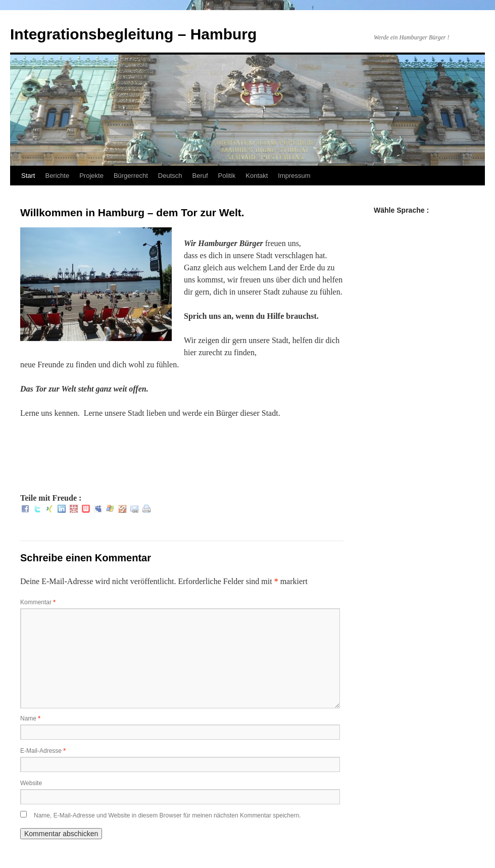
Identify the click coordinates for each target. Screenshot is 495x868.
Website (31, 783)
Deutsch (170, 176)
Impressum (294, 176)
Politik (227, 176)
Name (30, 718)
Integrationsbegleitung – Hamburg (133, 34)
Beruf (200, 176)
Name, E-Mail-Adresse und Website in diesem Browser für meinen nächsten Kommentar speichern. (167, 815)
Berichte (57, 176)
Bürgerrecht (131, 176)
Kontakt (257, 176)
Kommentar (38, 602)
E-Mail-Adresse (43, 751)
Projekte (91, 176)
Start (28, 176)
